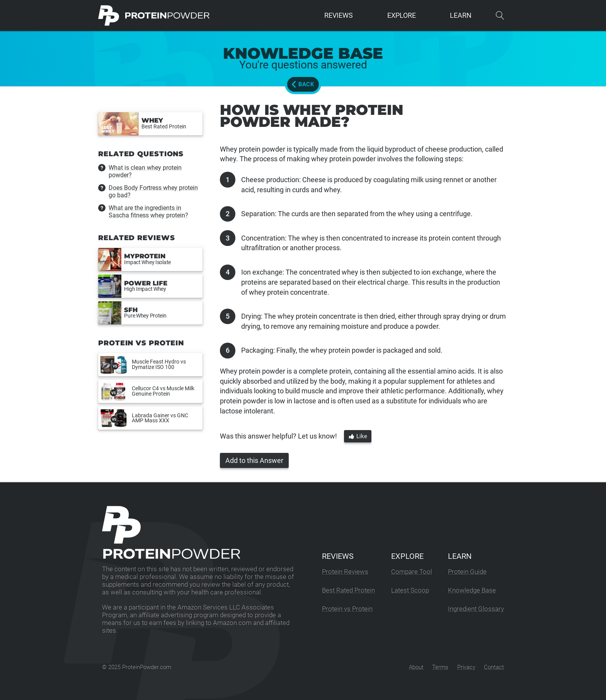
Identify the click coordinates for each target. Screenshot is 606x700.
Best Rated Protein (348, 590)
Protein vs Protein (347, 609)
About (416, 667)
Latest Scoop (410, 590)
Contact (494, 667)
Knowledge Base (472, 590)
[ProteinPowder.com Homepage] (154, 15)
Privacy (466, 667)
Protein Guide (467, 572)
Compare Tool (412, 572)
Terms (440, 667)
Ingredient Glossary (476, 609)
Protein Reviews (345, 572)
